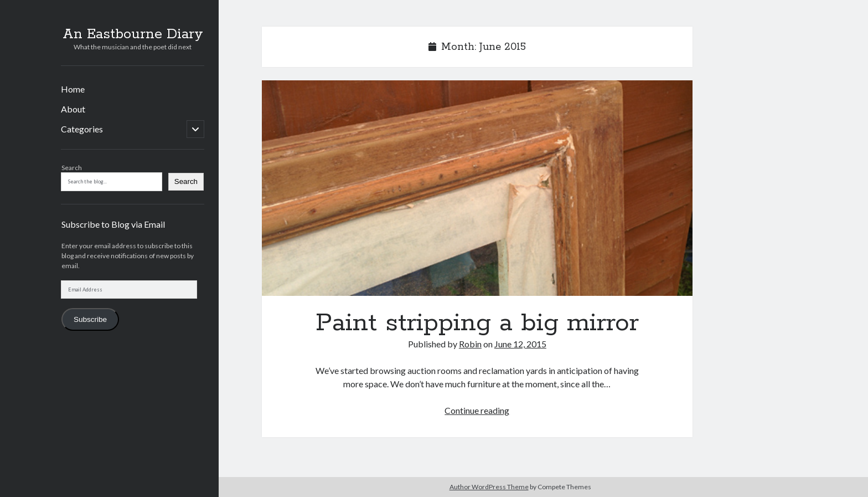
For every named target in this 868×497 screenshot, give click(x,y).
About (73, 109)
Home (73, 89)
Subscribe (90, 319)
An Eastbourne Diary (133, 34)
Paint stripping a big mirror (477, 188)
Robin (470, 344)
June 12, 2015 (520, 344)
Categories (82, 129)
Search (72, 168)
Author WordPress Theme (489, 487)
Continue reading (477, 410)
